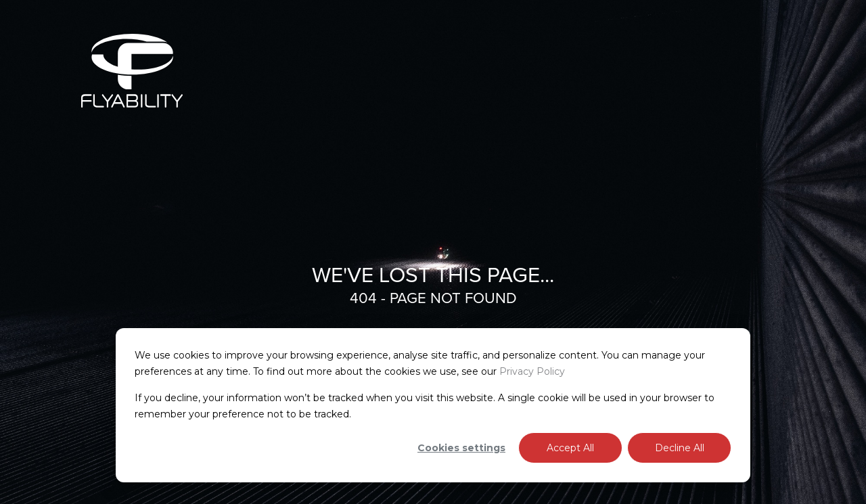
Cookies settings (461, 448)
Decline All (680, 448)
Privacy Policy (532, 371)
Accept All (570, 448)
